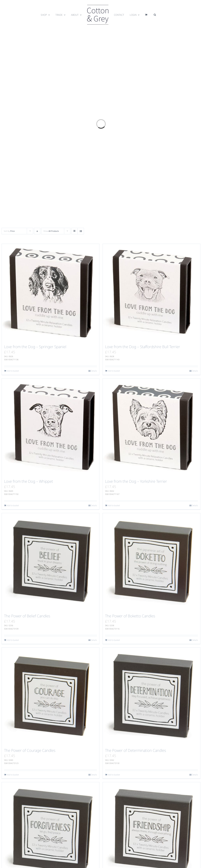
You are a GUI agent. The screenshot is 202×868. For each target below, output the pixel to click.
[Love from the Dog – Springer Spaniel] (50, 293)
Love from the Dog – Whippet (29, 481)
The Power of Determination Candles (136, 750)
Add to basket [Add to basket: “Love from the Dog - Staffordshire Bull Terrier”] (114, 371)
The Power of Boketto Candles (130, 616)
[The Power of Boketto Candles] (151, 562)
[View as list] (81, 231)
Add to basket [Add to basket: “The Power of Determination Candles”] (114, 775)
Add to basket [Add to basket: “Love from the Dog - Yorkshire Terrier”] (114, 505)
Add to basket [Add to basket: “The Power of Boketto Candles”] (114, 640)
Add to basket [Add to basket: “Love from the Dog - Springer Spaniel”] (13, 371)
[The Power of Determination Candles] (151, 696)
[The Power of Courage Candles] (50, 696)
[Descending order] (37, 231)
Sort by (9, 231)
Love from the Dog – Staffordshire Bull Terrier (143, 347)
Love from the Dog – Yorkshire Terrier (136, 481)
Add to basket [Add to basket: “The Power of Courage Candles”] (13, 775)
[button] (155, 15)
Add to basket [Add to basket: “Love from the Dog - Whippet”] (13, 505)
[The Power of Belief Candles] (50, 562)
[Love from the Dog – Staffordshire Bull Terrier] (151, 293)
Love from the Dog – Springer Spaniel (35, 347)
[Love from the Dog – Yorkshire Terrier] (151, 427)
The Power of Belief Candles (27, 616)
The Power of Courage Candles (30, 750)
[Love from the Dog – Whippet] (50, 427)
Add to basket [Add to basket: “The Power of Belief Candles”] (13, 640)
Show (51, 231)
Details (94, 371)
